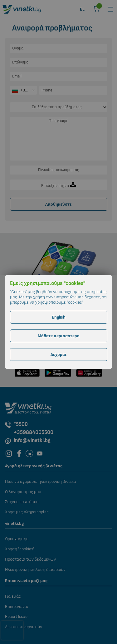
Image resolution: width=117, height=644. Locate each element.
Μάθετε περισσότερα (59, 336)
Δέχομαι (58, 355)
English (59, 317)
